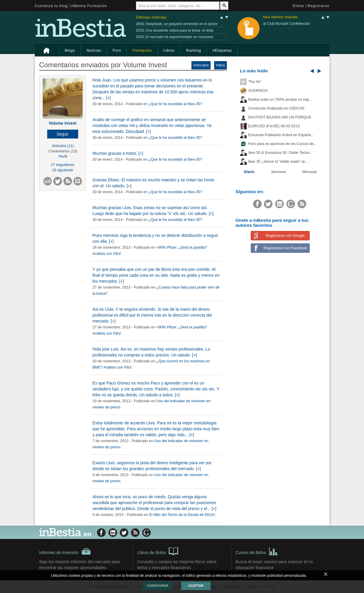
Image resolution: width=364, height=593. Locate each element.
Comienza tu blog (51, 6)
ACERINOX (258, 91)
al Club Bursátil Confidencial (286, 24)
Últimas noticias (151, 17)
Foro (117, 50)
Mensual (310, 172)
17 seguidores (62, 165)
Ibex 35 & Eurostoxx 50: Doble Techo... (281, 153)
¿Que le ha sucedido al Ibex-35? (175, 104)
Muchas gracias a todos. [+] (118, 153)
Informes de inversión (65, 551)
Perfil (63, 157)
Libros (169, 50)
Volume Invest (63, 123)
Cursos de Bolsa (257, 551)
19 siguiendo (62, 170)
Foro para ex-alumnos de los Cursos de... (283, 144)
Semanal (278, 172)
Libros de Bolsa (158, 551)
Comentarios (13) (63, 151)
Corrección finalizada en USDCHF (277, 108)
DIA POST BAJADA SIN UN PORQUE (280, 117)
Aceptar (196, 586)
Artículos (201, 65)
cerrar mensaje (326, 575)
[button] (63, 134)
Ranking (194, 50)
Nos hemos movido (281, 17)
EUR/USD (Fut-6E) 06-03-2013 (274, 126)
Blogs (70, 50)
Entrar (299, 6)
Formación (142, 50)
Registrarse (319, 6)
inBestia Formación (89, 6)
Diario (249, 172)
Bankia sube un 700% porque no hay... (280, 100)
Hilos (220, 65)
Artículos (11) (63, 146)
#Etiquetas (222, 50)
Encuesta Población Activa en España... (281, 135)
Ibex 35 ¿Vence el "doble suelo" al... (278, 162)
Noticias (94, 50)
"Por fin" (255, 82)
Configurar (157, 586)
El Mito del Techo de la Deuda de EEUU (182, 515)
